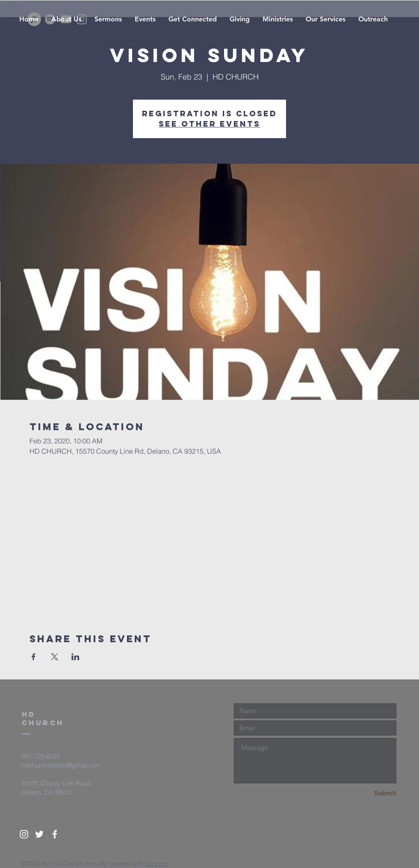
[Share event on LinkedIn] (75, 657)
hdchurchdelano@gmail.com (61, 765)
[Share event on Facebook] (34, 657)
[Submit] (366, 793)
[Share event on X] (55, 657)
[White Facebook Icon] (55, 834)
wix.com (157, 864)
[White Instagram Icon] (24, 834)
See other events (209, 124)
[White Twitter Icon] (39, 834)
